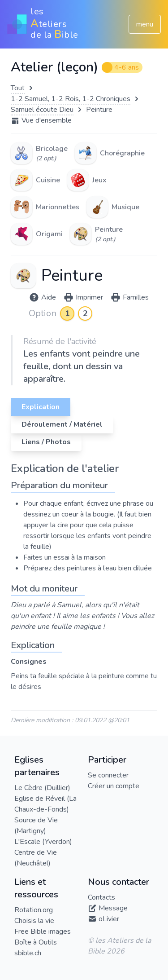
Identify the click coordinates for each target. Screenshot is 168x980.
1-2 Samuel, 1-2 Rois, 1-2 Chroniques (71, 99)
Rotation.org (34, 910)
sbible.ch (28, 953)
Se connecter (108, 775)
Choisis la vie (34, 921)
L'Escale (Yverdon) (43, 842)
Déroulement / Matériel (62, 424)
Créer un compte (114, 786)
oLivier (109, 919)
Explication (41, 407)
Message (113, 908)
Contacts (101, 897)
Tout (18, 88)
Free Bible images (43, 931)
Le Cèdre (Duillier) (42, 788)
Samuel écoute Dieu (42, 110)
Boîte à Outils (36, 942)
